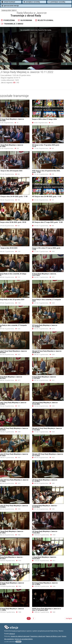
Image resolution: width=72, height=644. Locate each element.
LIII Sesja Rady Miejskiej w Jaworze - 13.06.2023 (45, 532)
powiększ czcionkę (32, 2)
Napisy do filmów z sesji (54, 636)
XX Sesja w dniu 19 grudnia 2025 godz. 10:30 (46, 146)
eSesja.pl (12, 634)
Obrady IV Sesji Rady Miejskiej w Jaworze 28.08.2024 (47, 352)
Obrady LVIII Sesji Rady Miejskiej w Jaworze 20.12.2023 (48, 455)
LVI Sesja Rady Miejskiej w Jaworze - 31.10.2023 (45, 481)
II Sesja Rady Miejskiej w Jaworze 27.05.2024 (44, 378)
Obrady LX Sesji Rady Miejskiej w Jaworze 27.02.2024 (47, 429)
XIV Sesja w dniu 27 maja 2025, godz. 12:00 (47, 222)
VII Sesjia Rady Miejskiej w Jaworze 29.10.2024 (45, 326)
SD (14, 83)
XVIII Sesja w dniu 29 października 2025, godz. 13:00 (46, 171)
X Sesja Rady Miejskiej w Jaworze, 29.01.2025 (44, 275)
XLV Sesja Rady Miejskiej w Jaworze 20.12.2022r (45, 584)
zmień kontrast (8, 2)
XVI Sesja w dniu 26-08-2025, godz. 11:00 (47, 197)
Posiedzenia (8, 20)
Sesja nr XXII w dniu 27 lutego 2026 (44, 119)
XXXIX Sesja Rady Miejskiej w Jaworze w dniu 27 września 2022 (46, 609)
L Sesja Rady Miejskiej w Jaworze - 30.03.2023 (44, 558)
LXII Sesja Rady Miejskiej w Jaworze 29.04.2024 (45, 403)
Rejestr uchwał (44, 20)
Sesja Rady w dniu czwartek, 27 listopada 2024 (46, 300)
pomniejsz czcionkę (57, 2)
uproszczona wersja (10, 6)
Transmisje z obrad (12, 24)
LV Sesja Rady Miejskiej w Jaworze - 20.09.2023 (45, 506)
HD (18, 83)
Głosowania (25, 20)
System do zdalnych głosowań (20, 636)
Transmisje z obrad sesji (38, 636)
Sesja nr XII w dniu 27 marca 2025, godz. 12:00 (46, 249)
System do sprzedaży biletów (24, 639)
